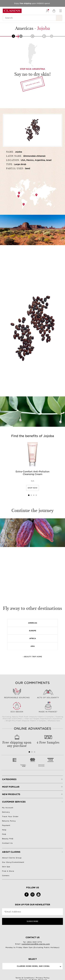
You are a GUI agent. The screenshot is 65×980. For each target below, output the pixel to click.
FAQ (4, 834)
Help (4, 830)
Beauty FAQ (8, 839)
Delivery (6, 812)
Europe (33, 631)
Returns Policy (9, 821)
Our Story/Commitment (13, 862)
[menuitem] (47, 11)
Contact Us (7, 843)
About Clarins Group (12, 858)
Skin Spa (6, 867)
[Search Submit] (59, 18)
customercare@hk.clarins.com (36, 944)
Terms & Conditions (25, 978)
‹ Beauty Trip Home (32, 657)
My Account (8, 808)
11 (44, 36)
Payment (6, 825)
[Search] (29, 18)
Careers (6, 876)
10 (32, 36)
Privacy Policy (43, 978)
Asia (33, 646)
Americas (32, 623)
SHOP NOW (32, 488)
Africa (33, 638)
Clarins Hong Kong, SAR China (33, 966)
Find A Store (8, 871)
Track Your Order (10, 817)
